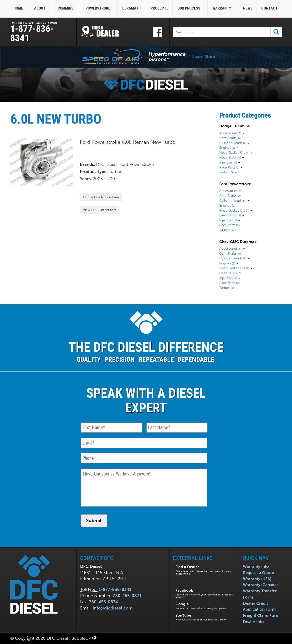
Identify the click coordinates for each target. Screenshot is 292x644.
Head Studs (230, 157)
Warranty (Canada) (260, 585)
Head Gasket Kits (234, 153)
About (41, 8)
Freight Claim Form (261, 615)
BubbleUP (84, 638)
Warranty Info (256, 566)
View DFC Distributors (100, 210)
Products (160, 8)
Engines (227, 148)
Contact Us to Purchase (101, 197)
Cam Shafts (230, 138)
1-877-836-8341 (32, 33)
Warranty (223, 8)
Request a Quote (258, 573)
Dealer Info (253, 622)
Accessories (230, 133)
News (248, 8)
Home (18, 8)
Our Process (190, 8)
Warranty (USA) (257, 579)
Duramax (132, 8)
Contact (271, 8)
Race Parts (229, 167)
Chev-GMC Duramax (238, 242)
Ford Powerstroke (235, 184)
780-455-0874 (103, 602)
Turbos (226, 172)
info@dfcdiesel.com (113, 608)
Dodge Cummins (234, 126)
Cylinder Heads (233, 143)
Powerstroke (100, 8)
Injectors (228, 162)
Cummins (67, 8)
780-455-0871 (127, 596)
